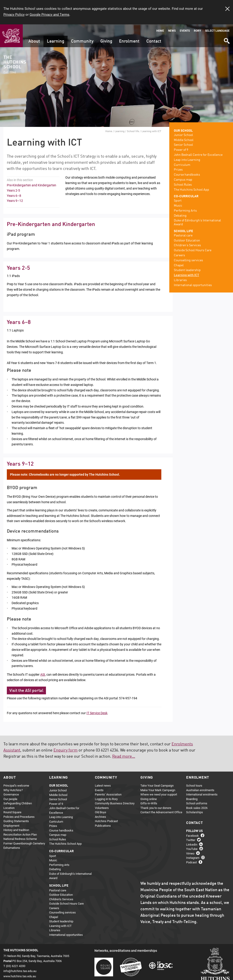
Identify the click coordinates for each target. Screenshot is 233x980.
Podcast (191, 862)
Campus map (183, 180)
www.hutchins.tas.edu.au (20, 976)
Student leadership (187, 270)
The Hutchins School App (191, 190)
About (34, 41)
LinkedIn (192, 844)
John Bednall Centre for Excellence (198, 155)
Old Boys (101, 812)
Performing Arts (185, 211)
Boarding (192, 799)
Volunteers (102, 808)
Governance (11, 794)
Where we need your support (159, 794)
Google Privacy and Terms (49, 14)
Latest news (103, 785)
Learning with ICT (186, 275)
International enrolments (202, 794)
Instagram (193, 858)
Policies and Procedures (19, 817)
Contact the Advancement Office (161, 812)
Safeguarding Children (18, 803)
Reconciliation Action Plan (20, 834)
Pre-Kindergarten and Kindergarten (32, 185)
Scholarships (195, 812)
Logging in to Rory (106, 799)
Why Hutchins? (13, 790)
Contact (154, 41)
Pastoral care (183, 236)
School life (133, 131)
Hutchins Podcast (106, 821)
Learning (56, 41)
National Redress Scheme (20, 839)
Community (82, 41)
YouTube (192, 849)
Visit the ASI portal (26, 691)
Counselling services (188, 260)
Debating (180, 216)
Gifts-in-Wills (149, 803)
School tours (194, 785)
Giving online (149, 799)
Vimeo (190, 853)
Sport (178, 201)
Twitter (191, 840)
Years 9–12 (15, 201)
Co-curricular (186, 196)
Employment (11, 826)
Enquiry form (66, 750)
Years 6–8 (14, 196)
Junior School (183, 135)
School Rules (183, 185)
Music (178, 206)
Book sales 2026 (197, 808)
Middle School (184, 140)
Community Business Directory (115, 803)
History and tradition (16, 830)
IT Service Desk (97, 713)
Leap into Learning (187, 160)
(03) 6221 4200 (16, 966)
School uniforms (197, 803)
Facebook (192, 836)
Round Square (12, 812)
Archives (100, 817)
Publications (103, 826)
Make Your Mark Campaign (158, 790)
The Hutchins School (15, 65)
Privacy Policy (14, 14)
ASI (43, 674)
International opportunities (193, 285)
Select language (217, 31)
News (172, 31)
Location (9, 808)
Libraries (180, 280)
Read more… (124, 757)
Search (226, 39)
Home (160, 31)
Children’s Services (187, 245)
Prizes (178, 170)
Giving (106, 41)
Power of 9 (181, 150)
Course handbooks (187, 175)
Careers (179, 255)
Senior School (183, 145)
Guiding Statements (16, 821)
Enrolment (129, 41)
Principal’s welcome (16, 785)
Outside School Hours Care (193, 250)
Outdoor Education (187, 241)
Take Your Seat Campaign (157, 785)
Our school (183, 131)
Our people (10, 799)
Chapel (179, 265)
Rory (197, 31)
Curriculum (182, 165)
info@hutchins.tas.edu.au (20, 971)
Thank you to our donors (156, 808)
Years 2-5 (13, 190)
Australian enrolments (200, 790)
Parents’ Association (108, 794)
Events (185, 31)
